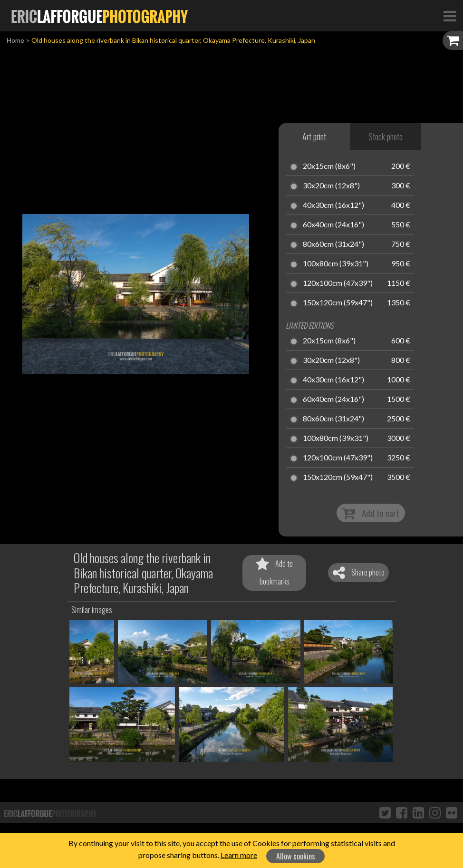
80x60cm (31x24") (333, 244)
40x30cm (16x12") (333, 205)
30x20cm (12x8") (331, 186)
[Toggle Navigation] (450, 16)
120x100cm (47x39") (338, 283)
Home (15, 40)
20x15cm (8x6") (329, 166)
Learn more (239, 855)
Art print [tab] (314, 137)
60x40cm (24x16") (333, 225)
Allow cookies (296, 856)
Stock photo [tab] (386, 137)
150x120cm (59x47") (338, 303)
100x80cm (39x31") (336, 264)
